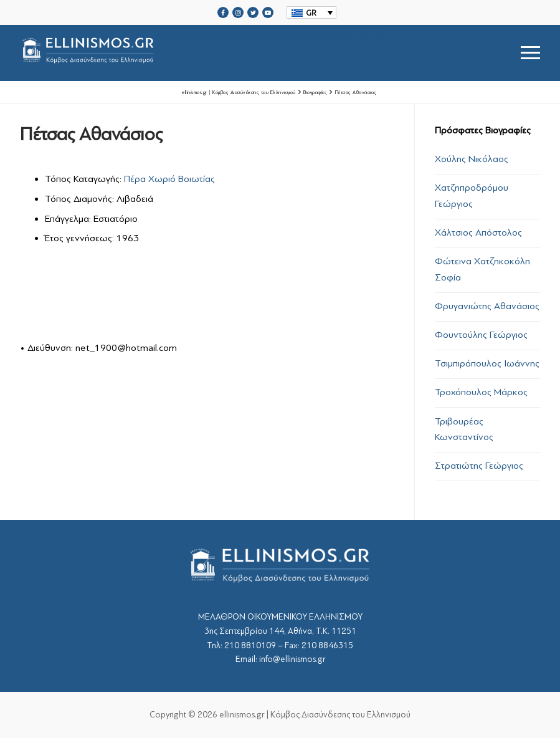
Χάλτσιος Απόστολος (478, 232)
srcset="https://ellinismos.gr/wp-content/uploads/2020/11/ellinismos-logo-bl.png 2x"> (205, 53)
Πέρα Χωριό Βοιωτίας (169, 179)
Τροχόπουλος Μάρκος (481, 392)
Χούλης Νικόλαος (472, 159)
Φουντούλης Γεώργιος (481, 335)
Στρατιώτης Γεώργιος (479, 466)
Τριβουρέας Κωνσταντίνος (464, 429)
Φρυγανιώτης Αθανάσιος (487, 306)
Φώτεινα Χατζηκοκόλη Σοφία (482, 269)
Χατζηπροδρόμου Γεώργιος (472, 196)
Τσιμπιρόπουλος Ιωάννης (487, 363)
